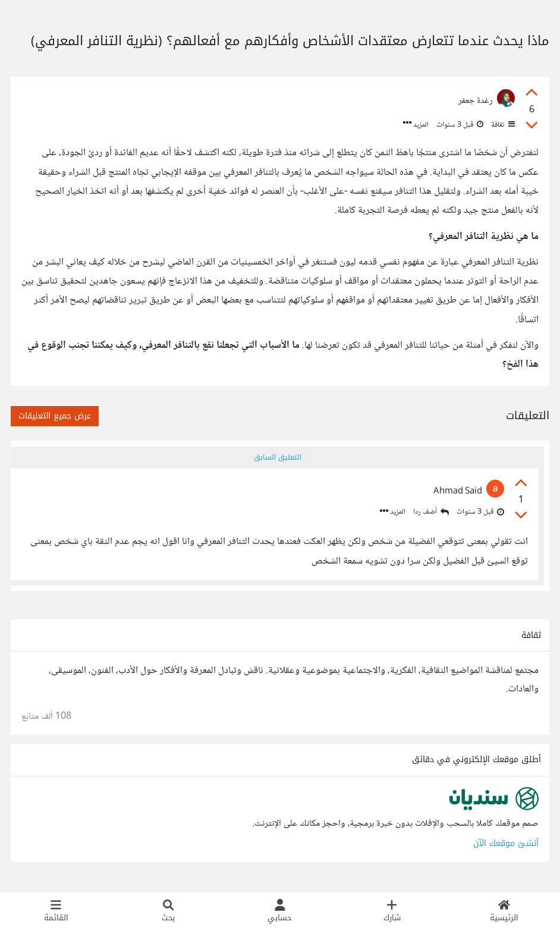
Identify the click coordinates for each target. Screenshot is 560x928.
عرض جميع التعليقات (55, 416)
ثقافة (502, 125)
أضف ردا (430, 513)
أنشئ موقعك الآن (506, 846)
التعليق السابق (277, 457)
